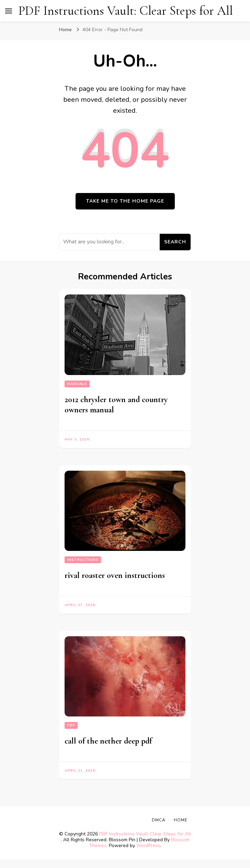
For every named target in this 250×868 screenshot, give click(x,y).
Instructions (83, 560)
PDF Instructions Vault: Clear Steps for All (126, 11)
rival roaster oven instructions (115, 575)
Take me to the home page (125, 201)
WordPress (148, 846)
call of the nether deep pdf (108, 741)
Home (181, 820)
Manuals (77, 384)
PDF (71, 725)
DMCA (159, 820)
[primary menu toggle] (9, 11)
